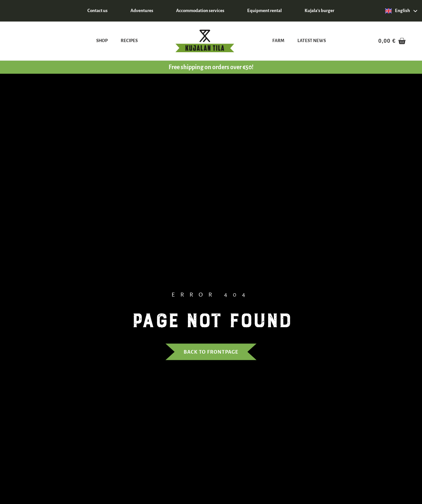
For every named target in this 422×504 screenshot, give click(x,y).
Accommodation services (200, 11)
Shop (102, 41)
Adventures (142, 11)
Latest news (312, 41)
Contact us (98, 11)
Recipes (129, 41)
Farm (278, 41)
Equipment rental (264, 11)
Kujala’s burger (319, 11)
